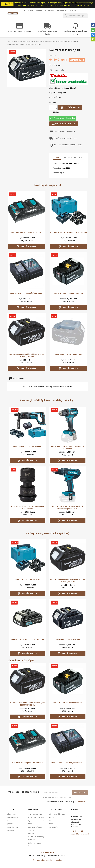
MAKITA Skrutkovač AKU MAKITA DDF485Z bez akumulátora (68, 447)
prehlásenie (81, 802)
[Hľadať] (75, 16)
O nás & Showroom (35, 814)
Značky (39, 11)
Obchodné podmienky (36, 817)
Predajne (11, 831)
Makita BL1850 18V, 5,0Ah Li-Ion (68, 639)
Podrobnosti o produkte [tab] (72, 157)
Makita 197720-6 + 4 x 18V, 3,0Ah (27, 579)
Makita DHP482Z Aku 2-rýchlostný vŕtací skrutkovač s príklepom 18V (68, 507)
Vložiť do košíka (70, 108)
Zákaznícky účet (57, 810)
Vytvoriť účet (54, 827)
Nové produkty (13, 817)
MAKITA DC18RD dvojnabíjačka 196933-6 (27, 232)
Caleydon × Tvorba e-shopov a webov (48, 860)
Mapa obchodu (13, 827)
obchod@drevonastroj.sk (80, 834)
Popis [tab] (57, 157)
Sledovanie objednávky (57, 814)
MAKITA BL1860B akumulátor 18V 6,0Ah (68, 293)
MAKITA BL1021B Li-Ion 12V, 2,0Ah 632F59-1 (27, 639)
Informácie (50, 11)
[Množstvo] (52, 107)
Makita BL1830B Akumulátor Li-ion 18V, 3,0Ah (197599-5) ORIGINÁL (27, 355)
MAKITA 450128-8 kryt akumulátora (68, 354)
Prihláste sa (53, 817)
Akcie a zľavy (12, 814)
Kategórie (29, 11)
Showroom (62, 11)
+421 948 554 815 (77, 831)
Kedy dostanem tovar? (64, 124)
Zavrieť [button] (7, 4)
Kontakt (74, 11)
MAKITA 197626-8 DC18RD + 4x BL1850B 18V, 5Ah (68, 232)
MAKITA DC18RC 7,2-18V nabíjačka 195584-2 (27, 293)
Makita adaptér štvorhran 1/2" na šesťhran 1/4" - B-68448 (27, 507)
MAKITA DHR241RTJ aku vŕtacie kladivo (27, 446)
